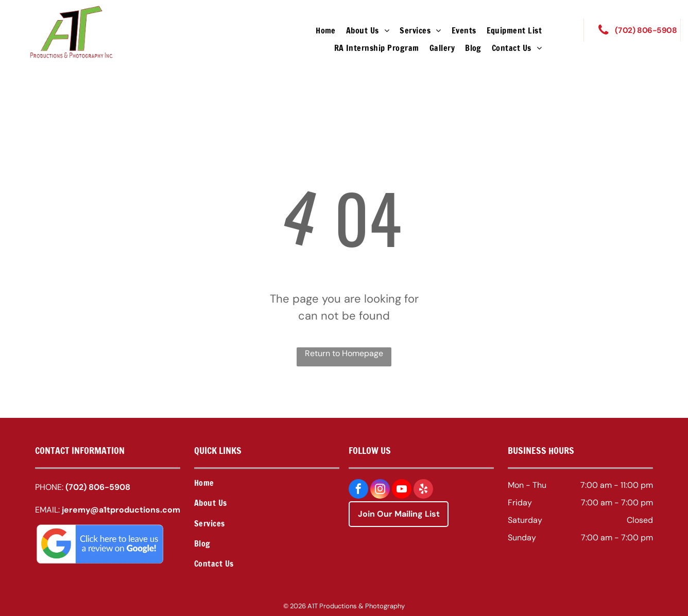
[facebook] (358, 490)
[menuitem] (326, 30)
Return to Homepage (344, 353)
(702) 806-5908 (98, 487)
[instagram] (380, 490)
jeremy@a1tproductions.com (121, 510)
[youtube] (402, 490)
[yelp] (423, 490)
